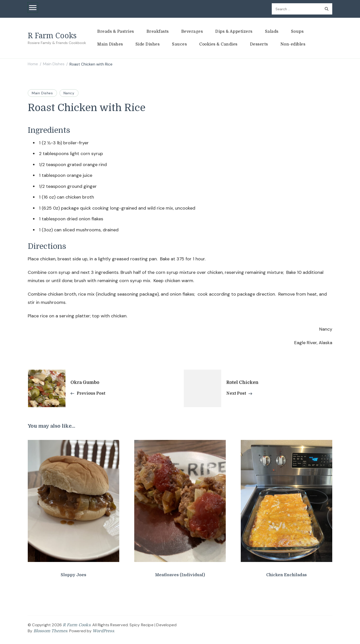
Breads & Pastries (116, 32)
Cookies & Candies (218, 44)
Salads (272, 32)
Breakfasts (158, 32)
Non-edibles (293, 44)
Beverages (192, 32)
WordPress (103, 631)
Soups (297, 32)
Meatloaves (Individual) (180, 575)
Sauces (179, 44)
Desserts (259, 44)
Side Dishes (148, 44)
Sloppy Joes (73, 575)
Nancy (69, 93)
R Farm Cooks (52, 35)
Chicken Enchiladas (286, 575)
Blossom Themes (50, 631)
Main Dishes (110, 44)
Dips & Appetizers (234, 32)
